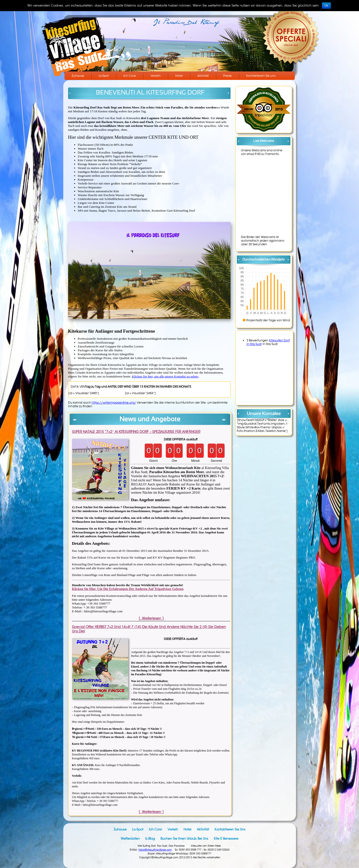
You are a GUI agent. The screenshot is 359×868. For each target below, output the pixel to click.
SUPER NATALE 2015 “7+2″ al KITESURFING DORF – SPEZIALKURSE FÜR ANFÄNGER (136, 432)
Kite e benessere (226, 839)
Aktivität (203, 76)
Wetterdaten (130, 839)
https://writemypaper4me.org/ (114, 403)
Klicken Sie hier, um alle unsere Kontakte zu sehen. (165, 376)
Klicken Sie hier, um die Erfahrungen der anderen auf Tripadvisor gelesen (128, 589)
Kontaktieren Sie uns (261, 76)
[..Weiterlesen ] (151, 618)
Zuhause (78, 76)
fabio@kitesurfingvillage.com (155, 850)
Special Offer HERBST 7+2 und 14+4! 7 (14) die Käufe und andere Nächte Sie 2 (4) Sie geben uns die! (149, 629)
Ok (326, 6)
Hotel (179, 76)
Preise (227, 76)
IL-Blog (150, 839)
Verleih (156, 76)
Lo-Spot (104, 76)
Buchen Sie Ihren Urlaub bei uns (184, 839)
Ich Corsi (130, 76)
